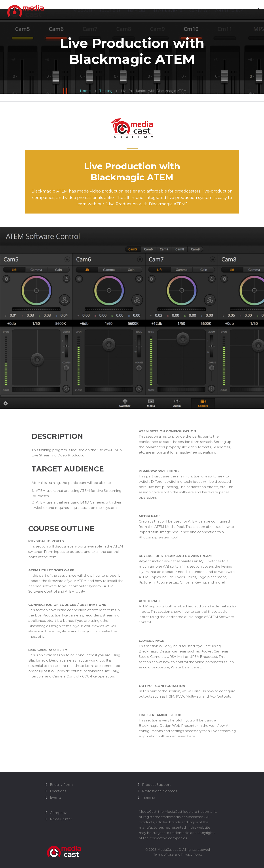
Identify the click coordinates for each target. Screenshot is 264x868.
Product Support (156, 785)
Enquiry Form (61, 785)
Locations (58, 791)
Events (56, 797)
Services (136, 11)
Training (106, 91)
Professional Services (160, 791)
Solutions (110, 11)
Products (83, 11)
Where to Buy (229, 11)
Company (198, 11)
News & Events (167, 11)
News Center (61, 819)
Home (85, 91)
